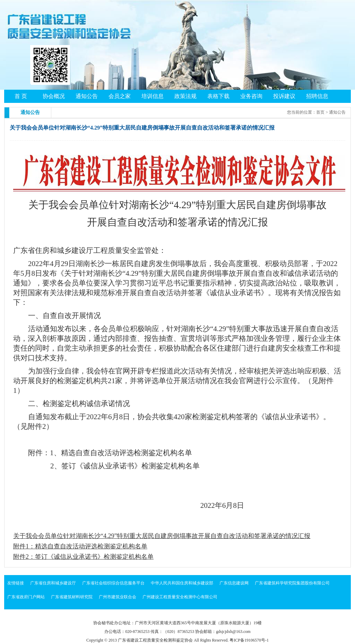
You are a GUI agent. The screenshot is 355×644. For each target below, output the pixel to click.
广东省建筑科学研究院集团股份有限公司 (292, 583)
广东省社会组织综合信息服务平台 (113, 583)
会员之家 (120, 96)
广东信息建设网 (234, 583)
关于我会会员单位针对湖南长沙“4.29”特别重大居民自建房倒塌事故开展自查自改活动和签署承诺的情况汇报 (162, 536)
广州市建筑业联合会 (118, 597)
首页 (320, 112)
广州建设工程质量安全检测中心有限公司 (180, 597)
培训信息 (153, 96)
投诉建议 (284, 96)
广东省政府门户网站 (26, 597)
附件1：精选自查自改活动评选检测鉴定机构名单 (80, 546)
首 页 (21, 96)
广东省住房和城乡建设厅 (53, 583)
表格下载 (218, 96)
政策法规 (185, 96)
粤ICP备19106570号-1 (249, 640)
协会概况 (54, 96)
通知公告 (87, 96)
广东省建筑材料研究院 (72, 597)
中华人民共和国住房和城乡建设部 (182, 583)
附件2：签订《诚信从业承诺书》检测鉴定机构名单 (83, 557)
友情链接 (16, 583)
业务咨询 (251, 96)
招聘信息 (317, 96)
